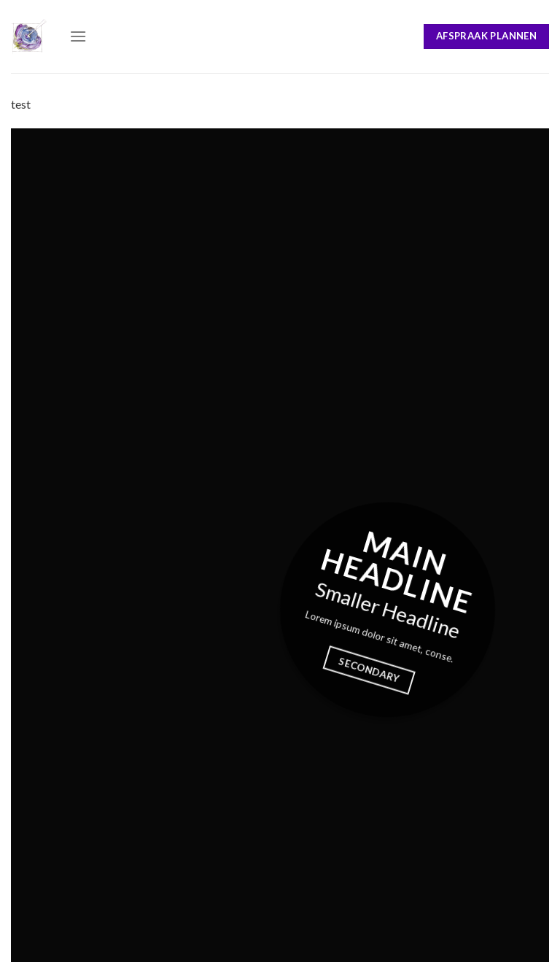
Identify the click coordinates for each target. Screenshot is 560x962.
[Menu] (78, 36)
